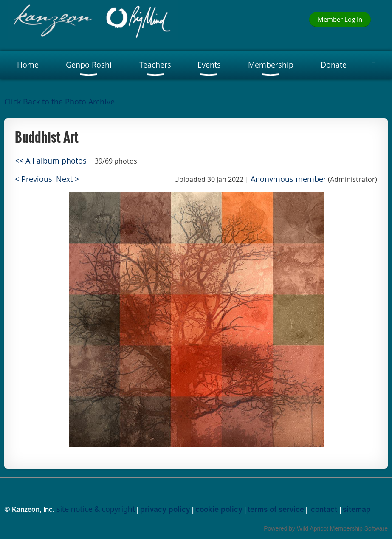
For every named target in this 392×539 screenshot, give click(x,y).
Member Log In (340, 19)
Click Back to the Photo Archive (59, 102)
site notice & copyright (96, 509)
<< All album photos (51, 161)
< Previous (34, 179)
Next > (68, 179)
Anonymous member (288, 179)
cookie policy (219, 509)
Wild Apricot (313, 528)
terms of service (276, 509)
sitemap (357, 509)
